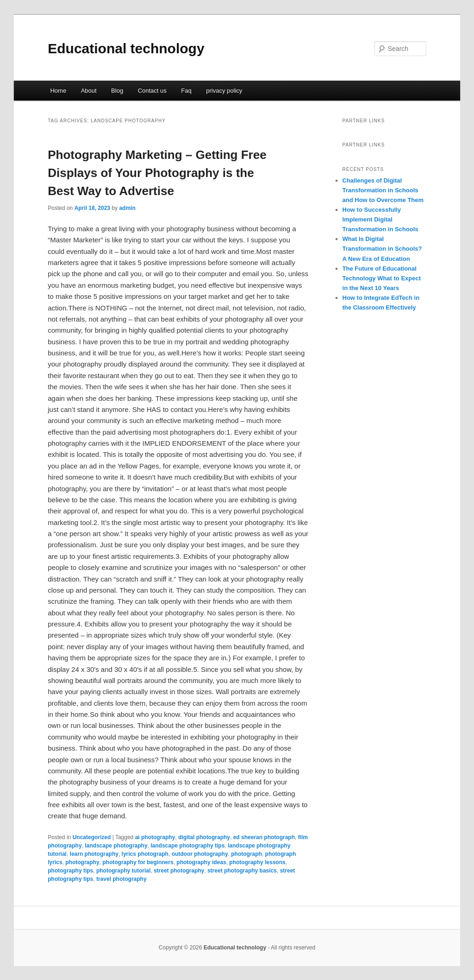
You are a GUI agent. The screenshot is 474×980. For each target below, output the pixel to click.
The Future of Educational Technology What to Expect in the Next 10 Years (382, 278)
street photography (179, 871)
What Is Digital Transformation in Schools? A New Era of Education (382, 249)
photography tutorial (123, 871)
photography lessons (257, 862)
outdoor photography (200, 854)
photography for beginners (138, 862)
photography (82, 862)
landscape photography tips (187, 846)
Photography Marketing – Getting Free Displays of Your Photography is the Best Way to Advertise (157, 173)
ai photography (155, 837)
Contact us (152, 91)
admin (127, 208)
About (89, 91)
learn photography (94, 854)
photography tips (70, 871)
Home (58, 91)
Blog (117, 91)
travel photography (122, 879)
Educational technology (126, 48)
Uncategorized (92, 837)
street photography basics (242, 871)
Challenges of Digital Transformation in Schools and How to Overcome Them (383, 190)
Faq (186, 91)
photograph (246, 854)
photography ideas (201, 862)
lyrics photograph (145, 854)
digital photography (204, 837)
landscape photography (116, 846)
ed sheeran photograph (264, 837)
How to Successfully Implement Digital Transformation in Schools (380, 219)
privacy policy (224, 91)
